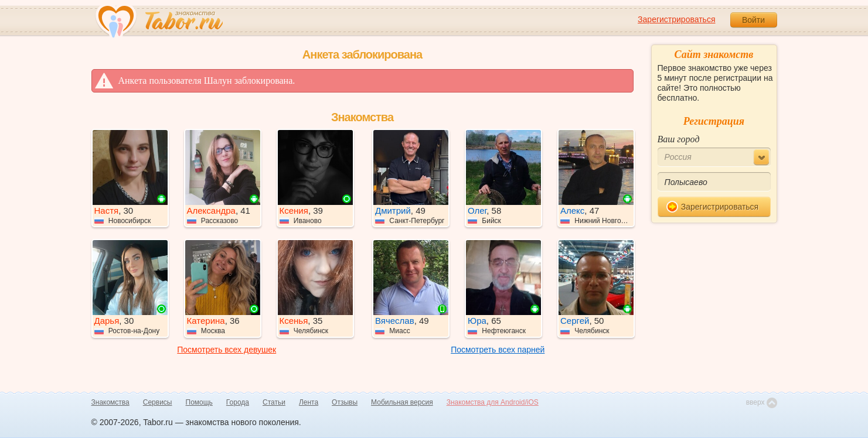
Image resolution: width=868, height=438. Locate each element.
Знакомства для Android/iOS (493, 402)
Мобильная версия (402, 402)
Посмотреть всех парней (498, 350)
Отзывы (345, 402)
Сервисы (158, 402)
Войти (753, 20)
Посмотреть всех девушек (227, 350)
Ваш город (679, 139)
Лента (309, 402)
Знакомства (110, 402)
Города (238, 402)
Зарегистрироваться (676, 19)
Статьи (274, 402)
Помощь (199, 402)
